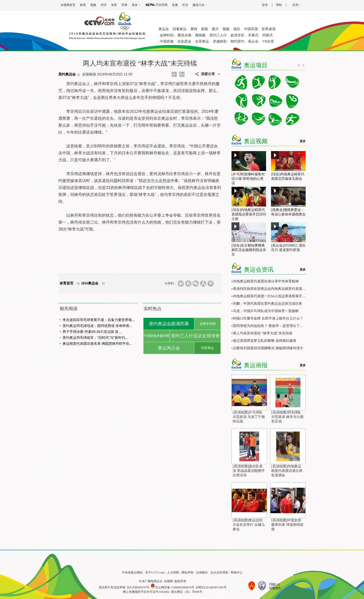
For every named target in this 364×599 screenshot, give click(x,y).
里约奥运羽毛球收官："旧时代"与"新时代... (95, 338)
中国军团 (251, 29)
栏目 (185, 5)
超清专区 (237, 35)
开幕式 (253, 35)
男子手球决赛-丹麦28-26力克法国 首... (92, 332)
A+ (182, 74)
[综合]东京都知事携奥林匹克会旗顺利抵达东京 (249, 250)
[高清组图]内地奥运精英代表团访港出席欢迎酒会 (287, 471)
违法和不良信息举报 (112, 587)
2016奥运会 (90, 283)
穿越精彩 (220, 41)
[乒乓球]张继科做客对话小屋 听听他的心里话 (248, 179)
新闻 (83, 5)
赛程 (194, 29)
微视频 (200, 35)
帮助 (279, 5)
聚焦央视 (184, 35)
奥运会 (164, 29)
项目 (237, 29)
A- (174, 74)
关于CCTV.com (155, 573)
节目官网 (161, 5)
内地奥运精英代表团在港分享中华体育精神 (266, 281)
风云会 (253, 41)
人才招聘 (173, 573)
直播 (175, 5)
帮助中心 (237, 573)
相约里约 (237, 41)
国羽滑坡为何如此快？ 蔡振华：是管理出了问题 (270, 326)
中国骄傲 (167, 41)
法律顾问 (202, 573)
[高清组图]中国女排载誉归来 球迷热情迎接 (287, 525)
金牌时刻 (167, 35)
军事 (124, 5)
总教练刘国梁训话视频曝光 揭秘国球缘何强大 (268, 348)
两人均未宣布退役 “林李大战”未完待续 (263, 333)
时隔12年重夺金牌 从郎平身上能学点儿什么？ (268, 318)
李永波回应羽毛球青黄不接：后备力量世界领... (99, 320)
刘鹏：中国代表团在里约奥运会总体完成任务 (268, 304)
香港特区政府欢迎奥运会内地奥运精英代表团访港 (271, 289)
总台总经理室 (219, 573)
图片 (215, 29)
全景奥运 (202, 41)
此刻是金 (184, 41)
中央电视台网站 (132, 573)
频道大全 (199, 5)
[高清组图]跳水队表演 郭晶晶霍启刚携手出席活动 (249, 471)
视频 (93, 5)
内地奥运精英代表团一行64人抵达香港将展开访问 (271, 296)
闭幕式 (268, 35)
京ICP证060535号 (138, 587)
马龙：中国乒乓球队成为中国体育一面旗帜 (266, 311)
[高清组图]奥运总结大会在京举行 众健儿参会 (249, 525)
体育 (114, 5)
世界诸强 (269, 29)
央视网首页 (68, 5)
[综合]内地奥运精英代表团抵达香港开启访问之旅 (249, 214)
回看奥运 (180, 29)
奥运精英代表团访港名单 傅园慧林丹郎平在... (97, 344)
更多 (135, 5)
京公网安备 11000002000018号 (172, 587)
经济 (104, 5)
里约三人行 (218, 35)
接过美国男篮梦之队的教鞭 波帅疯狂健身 (265, 341)
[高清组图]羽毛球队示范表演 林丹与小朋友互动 (287, 417)
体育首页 (67, 283)
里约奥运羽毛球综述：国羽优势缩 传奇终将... (97, 326)
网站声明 (187, 573)
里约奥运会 (67, 74)
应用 (295, 5)
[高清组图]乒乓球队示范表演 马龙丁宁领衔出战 (249, 417)
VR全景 (268, 41)
